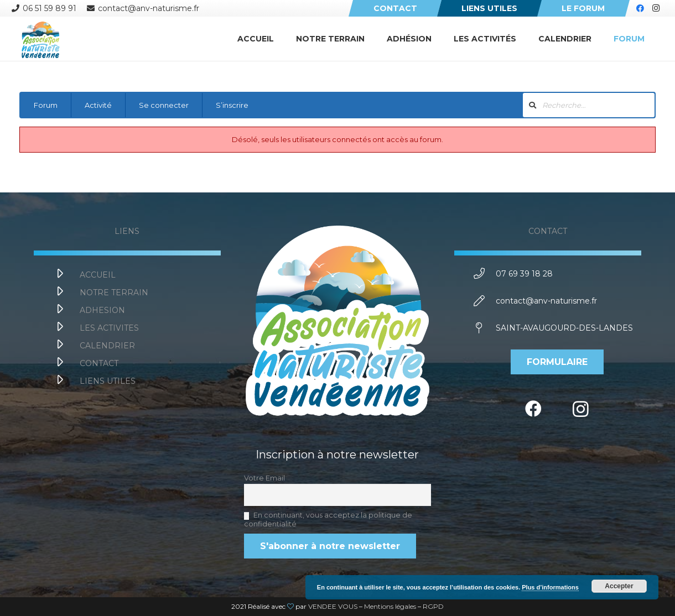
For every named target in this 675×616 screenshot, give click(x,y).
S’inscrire (232, 105)
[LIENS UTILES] (66, 381)
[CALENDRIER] (66, 346)
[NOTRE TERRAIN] (66, 293)
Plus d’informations (550, 587)
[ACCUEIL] (66, 275)
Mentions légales (390, 606)
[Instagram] (656, 8)
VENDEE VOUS (333, 606)
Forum (46, 105)
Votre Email (264, 478)
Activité (98, 105)
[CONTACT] (66, 363)
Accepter (619, 586)
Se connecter (164, 105)
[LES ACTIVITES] (66, 328)
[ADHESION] (66, 310)
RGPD (433, 606)
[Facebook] (640, 8)
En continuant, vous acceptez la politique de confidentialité (328, 520)
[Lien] (40, 39)
